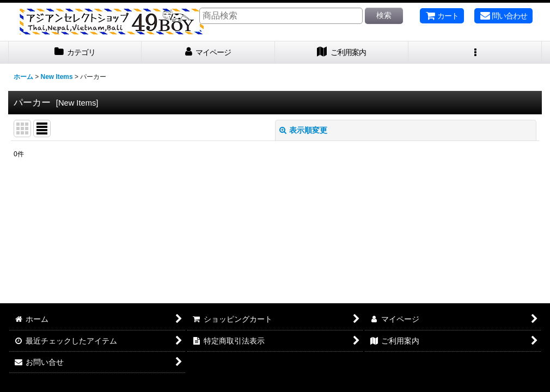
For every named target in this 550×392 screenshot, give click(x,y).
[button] (475, 53)
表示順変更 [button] (303, 130)
